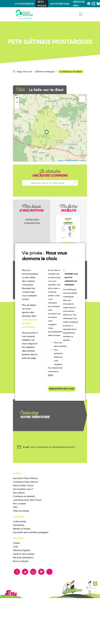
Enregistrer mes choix (62, 389)
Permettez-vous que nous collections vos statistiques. (71, 279)
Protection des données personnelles (30, 323)
